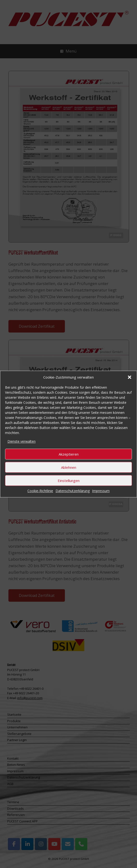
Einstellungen (69, 481)
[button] (130, 377)
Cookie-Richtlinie (40, 491)
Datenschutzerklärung (73, 491)
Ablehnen (69, 467)
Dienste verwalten (22, 441)
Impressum (101, 491)
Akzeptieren (69, 454)
